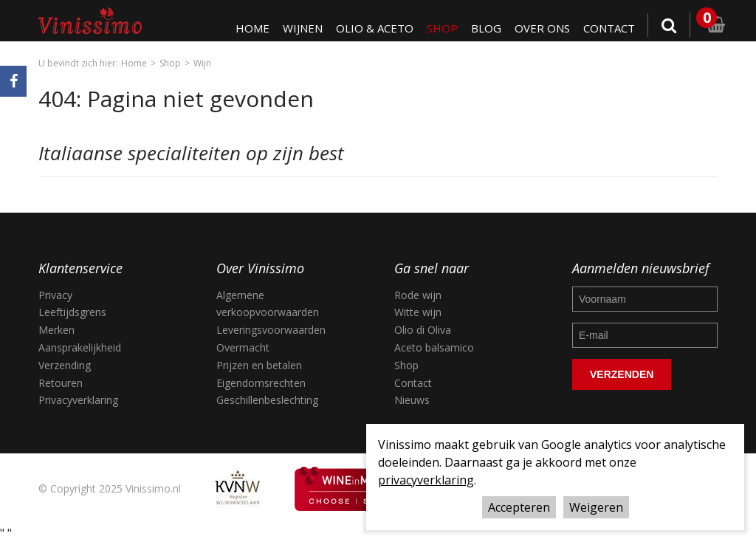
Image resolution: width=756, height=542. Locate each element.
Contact (609, 28)
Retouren (61, 383)
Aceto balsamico (434, 347)
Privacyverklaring (78, 400)
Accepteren (519, 507)
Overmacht (243, 347)
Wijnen (303, 28)
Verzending (65, 365)
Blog (486, 28)
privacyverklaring (426, 480)
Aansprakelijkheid (80, 347)
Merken (56, 330)
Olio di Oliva (423, 330)
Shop (442, 28)
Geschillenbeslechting (267, 400)
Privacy (55, 295)
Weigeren (596, 507)
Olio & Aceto (375, 28)
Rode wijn (418, 295)
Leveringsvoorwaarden (271, 330)
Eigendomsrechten (261, 383)
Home (252, 28)
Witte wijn (418, 312)
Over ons (542, 28)
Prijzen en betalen (259, 365)
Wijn (202, 63)
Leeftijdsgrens (72, 312)
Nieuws (412, 400)
